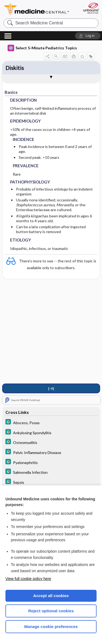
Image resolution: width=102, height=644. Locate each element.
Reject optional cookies (51, 611)
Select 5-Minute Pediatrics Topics (42, 48)
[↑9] (51, 389)
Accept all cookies (51, 596)
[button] (88, 36)
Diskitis (15, 68)
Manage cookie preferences (51, 627)
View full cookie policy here (28, 579)
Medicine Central (37, 9)
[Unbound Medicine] (91, 8)
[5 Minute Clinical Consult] (51, 422)
